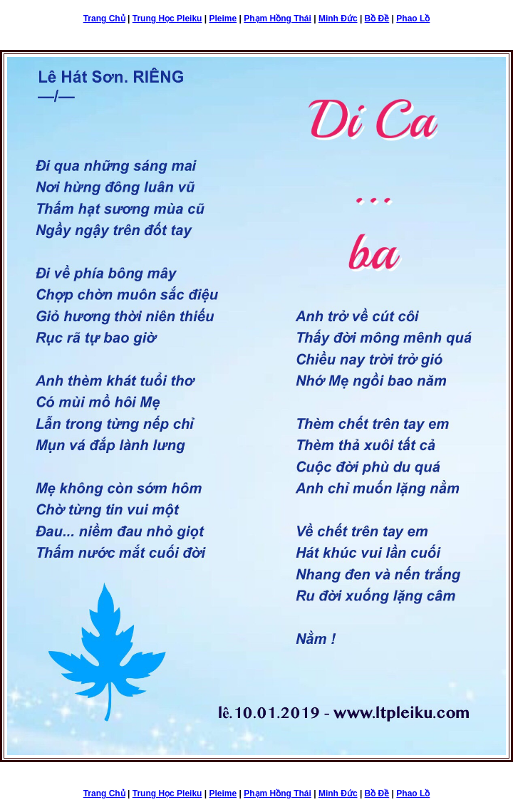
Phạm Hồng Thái (278, 19)
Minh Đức (338, 19)
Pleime (223, 19)
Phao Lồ (413, 19)
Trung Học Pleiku (167, 19)
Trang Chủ (104, 19)
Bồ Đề (377, 19)
